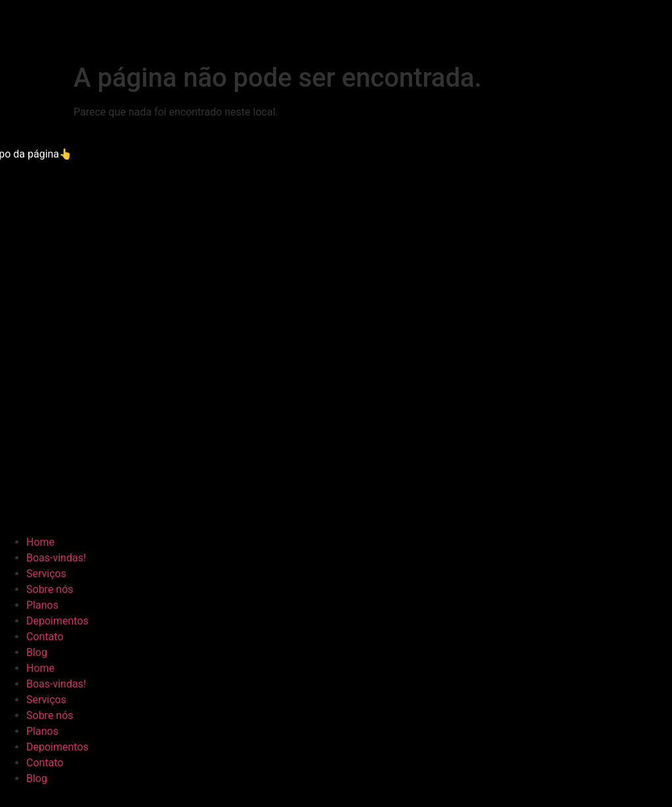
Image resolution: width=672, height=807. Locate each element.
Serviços (46, 574)
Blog (37, 652)
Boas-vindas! (56, 558)
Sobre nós (50, 589)
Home (40, 542)
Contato (45, 637)
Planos (42, 605)
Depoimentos (57, 621)
